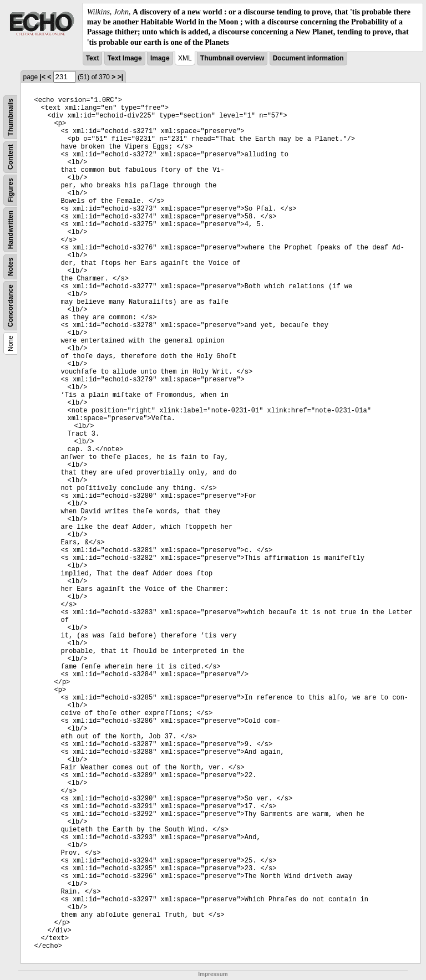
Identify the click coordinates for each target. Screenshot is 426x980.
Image (160, 58)
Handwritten (11, 230)
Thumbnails (11, 117)
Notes (11, 266)
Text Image (125, 58)
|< (43, 77)
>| (120, 77)
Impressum (213, 974)
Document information (308, 58)
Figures (11, 190)
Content (11, 157)
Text (93, 58)
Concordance (11, 306)
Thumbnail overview (232, 58)
